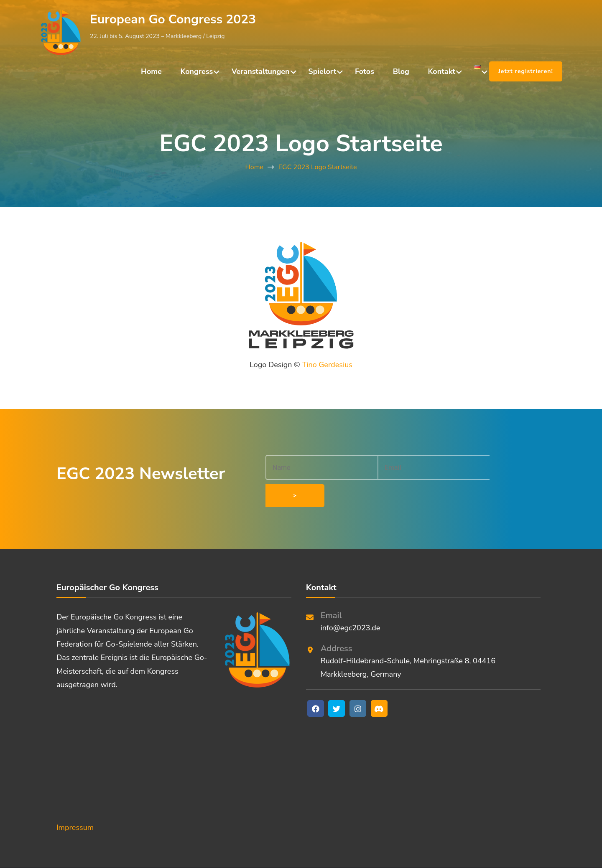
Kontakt (442, 71)
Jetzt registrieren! (526, 71)
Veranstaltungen (261, 71)
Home (151, 71)
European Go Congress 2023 (173, 19)
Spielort (322, 71)
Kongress (197, 71)
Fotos (365, 71)
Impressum (75, 803)
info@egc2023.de (351, 604)
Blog (401, 71)
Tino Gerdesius (327, 365)
